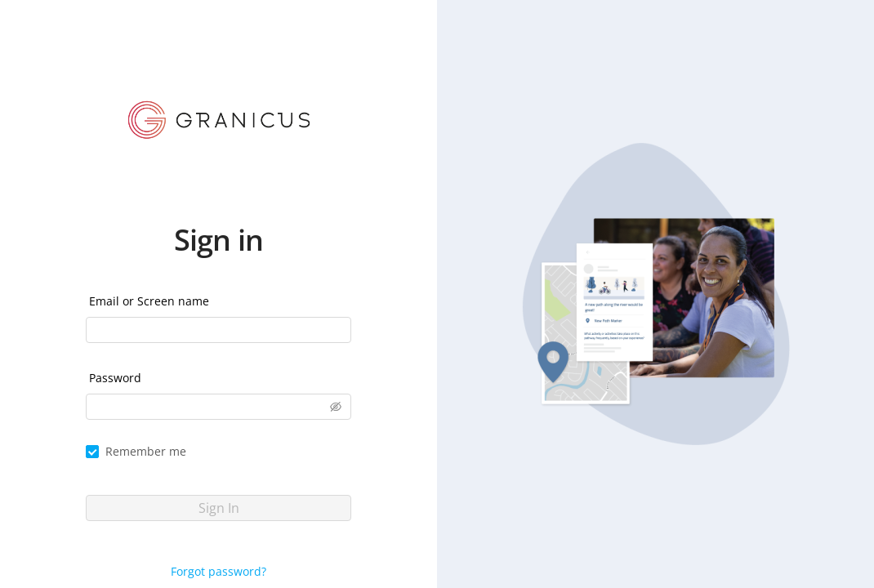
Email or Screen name (149, 301)
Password (115, 378)
